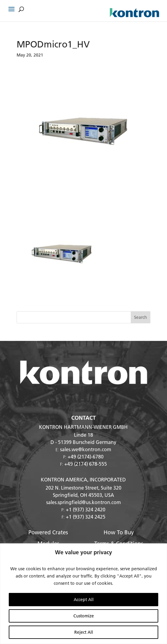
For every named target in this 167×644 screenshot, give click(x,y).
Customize (84, 616)
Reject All (84, 632)
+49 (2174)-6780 (86, 456)
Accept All (84, 600)
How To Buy (119, 532)
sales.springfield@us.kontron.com (83, 502)
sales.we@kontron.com (86, 449)
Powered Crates (48, 532)
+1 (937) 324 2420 (86, 509)
